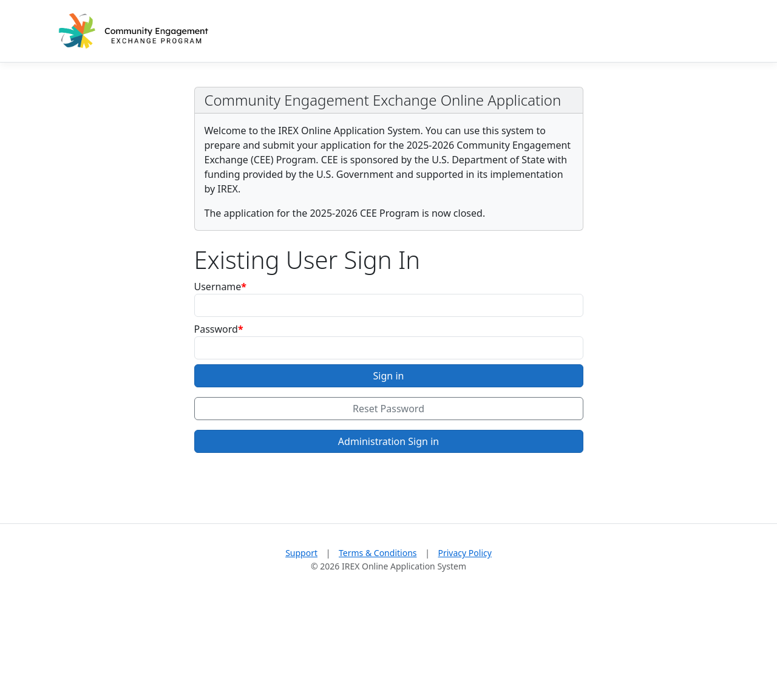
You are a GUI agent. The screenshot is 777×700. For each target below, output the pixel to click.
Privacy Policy (465, 553)
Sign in (389, 376)
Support (301, 553)
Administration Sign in (388, 441)
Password (216, 329)
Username (218, 287)
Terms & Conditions (378, 553)
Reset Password (388, 409)
